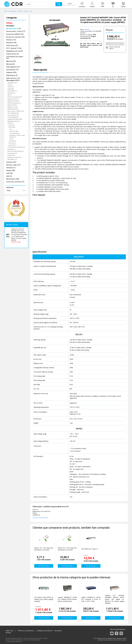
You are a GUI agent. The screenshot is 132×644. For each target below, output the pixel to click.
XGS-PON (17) (12, 145)
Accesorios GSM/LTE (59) (15, 34)
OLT (31, 11)
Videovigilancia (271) (13, 67)
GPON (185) (12, 127)
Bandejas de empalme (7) (14, 157)
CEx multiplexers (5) (13, 113)
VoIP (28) (9, 173)
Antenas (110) (11, 40)
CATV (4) (10, 85)
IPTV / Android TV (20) (14, 48)
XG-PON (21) (12, 143)
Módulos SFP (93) (12, 105)
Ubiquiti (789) (11, 171)
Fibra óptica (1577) (13, 80)
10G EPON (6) (12, 141)
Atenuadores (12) (12, 159)
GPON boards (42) (14, 133)
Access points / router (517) (16, 31)
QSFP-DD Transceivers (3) (15, 97)
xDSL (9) (9, 176)
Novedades (10, 26)
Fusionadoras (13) (12, 153)
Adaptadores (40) (12, 83)
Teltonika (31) (11, 168)
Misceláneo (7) (11, 149)
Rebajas (9, 23)
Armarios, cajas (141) (13, 165)
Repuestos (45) (11, 43)
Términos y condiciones (25, 631)
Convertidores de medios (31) (15, 58)
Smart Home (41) (12, 46)
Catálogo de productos (45, 631)
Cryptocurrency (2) (13, 54)
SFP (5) (11, 139)
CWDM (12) (11, 87)
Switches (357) (11, 162)
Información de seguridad (40, 518)
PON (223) (10, 123)
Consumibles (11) (12, 91)
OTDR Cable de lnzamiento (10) (16, 147)
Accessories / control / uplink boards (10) (17, 136)
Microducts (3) (11, 93)
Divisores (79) (11, 155)
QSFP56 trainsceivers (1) (14, 103)
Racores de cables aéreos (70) (16, 151)
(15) (14, 29)
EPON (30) (11, 125)
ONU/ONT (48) (14, 131)
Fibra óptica (13, 11)
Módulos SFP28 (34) (13, 109)
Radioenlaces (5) (12, 75)
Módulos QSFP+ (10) (13, 99)
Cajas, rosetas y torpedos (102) (16, 111)
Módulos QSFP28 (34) (13, 101)
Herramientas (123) (13, 115)
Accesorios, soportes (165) (15, 37)
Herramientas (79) (12, 70)
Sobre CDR (9, 631)
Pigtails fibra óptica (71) (14, 121)
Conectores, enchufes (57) (15, 182)
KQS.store (19, 641)
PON (20, 11)
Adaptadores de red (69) (14, 51)
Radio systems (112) (13, 78)
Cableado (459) (11, 73)
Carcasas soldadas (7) (13, 117)
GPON (26, 11)
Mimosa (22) (11, 64)
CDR (5, 11)
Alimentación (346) (13, 179)
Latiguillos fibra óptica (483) (15, 119)
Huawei (87, 29)
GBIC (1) (10, 95)
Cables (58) (10, 89)
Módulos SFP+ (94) (12, 107)
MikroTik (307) (11, 61)
